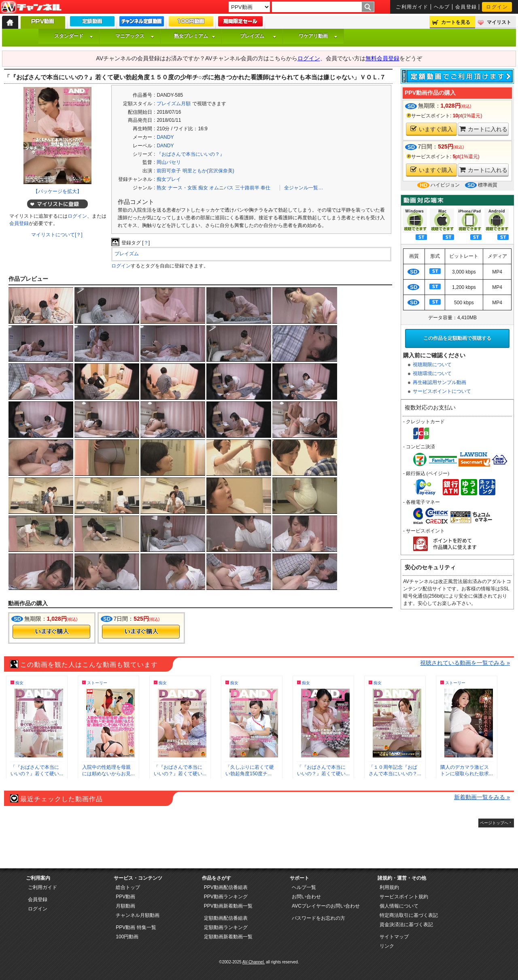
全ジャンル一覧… (304, 188)
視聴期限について (432, 365)
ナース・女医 (183, 188)
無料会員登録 (382, 58)
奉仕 (265, 188)
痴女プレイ (169, 179)
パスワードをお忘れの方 (318, 918)
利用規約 (389, 887)
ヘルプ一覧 (304, 887)
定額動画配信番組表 (226, 918)
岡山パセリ (169, 162)
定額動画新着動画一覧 (228, 937)
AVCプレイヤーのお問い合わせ (326, 906)
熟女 (161, 188)
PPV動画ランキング (226, 897)
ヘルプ (442, 7)
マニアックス (135, 36)
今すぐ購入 (51, 632)
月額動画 (125, 906)
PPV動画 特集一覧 (136, 927)
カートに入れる (483, 129)
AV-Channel (31, 7)
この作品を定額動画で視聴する (457, 338)
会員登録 (466, 7)
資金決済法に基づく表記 (406, 925)
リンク (387, 946)
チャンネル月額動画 (138, 915)
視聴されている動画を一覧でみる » (465, 663)
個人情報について (399, 906)
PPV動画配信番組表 (226, 887)
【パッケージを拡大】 (57, 191)
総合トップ (128, 887)
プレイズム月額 (174, 104)
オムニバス (221, 188)
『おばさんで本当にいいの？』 (191, 154)
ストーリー (97, 683)
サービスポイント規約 (404, 897)
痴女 (203, 188)
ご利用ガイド (412, 7)
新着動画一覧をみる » (482, 797)
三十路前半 (247, 188)
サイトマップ (394, 937)
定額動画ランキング (226, 927)
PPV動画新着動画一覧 (228, 906)
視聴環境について (432, 373)
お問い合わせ (306, 897)
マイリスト (499, 22)
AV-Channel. (254, 962)
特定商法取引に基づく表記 (409, 915)
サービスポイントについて (442, 391)
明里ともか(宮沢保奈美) (208, 171)
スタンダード (74, 36)
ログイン (497, 7)
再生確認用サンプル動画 (439, 382)
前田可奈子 (169, 171)
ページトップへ (494, 823)
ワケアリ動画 (318, 36)
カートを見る (456, 22)
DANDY (165, 137)
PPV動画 (125, 897)
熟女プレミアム (195, 36)
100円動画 (127, 937)
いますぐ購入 (432, 129)
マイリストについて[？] (57, 235)
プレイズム (258, 36)
